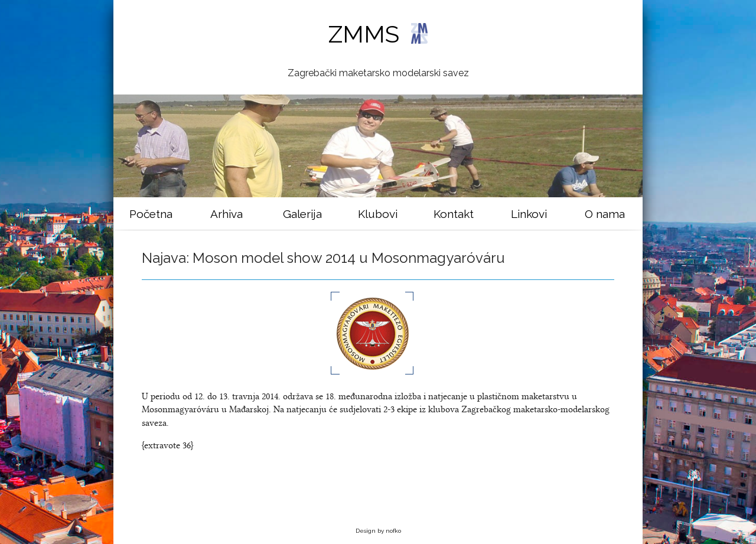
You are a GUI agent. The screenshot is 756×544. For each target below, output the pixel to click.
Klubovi (378, 214)
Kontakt (454, 214)
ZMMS (378, 34)
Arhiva (227, 214)
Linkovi (529, 214)
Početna (151, 214)
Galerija (302, 214)
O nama (605, 214)
